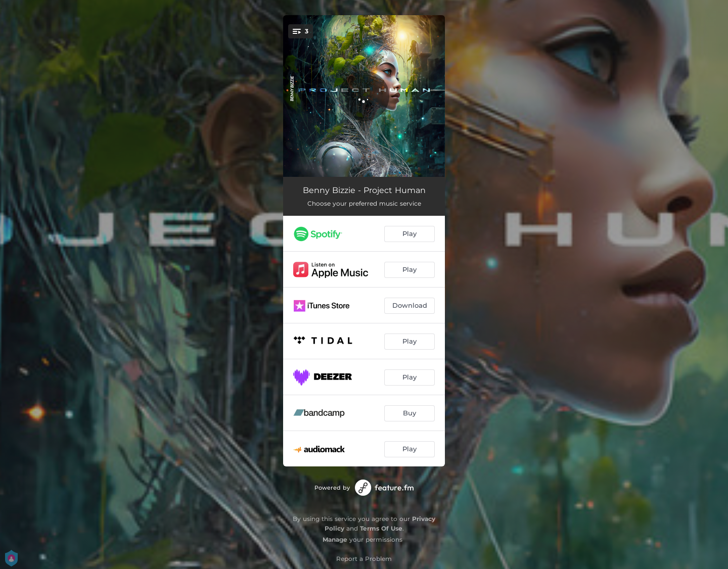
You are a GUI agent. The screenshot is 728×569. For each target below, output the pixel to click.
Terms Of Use (381, 528)
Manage (335, 539)
